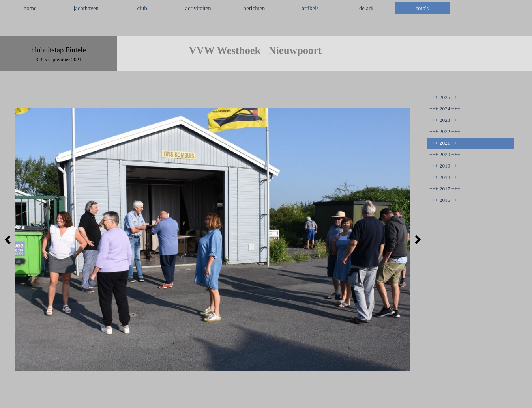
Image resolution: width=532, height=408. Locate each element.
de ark (366, 8)
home (30, 8)
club (142, 8)
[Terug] (10, 240)
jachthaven (86, 8)
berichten (254, 8)
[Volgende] (416, 240)
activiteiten (198, 8)
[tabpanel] (266, 27)
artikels (310, 8)
